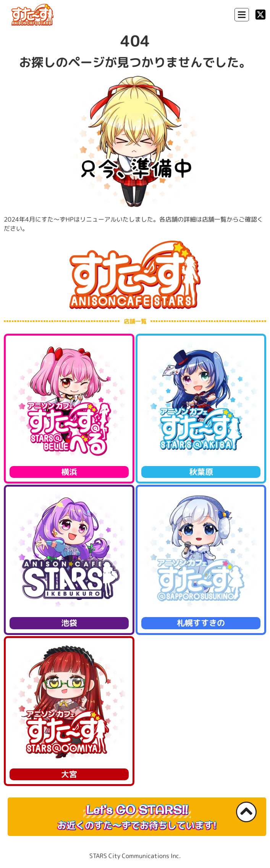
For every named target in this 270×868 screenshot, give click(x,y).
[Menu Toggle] (242, 15)
